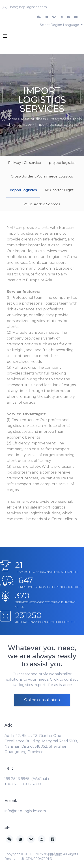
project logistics (62, 163)
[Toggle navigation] (5, 36)
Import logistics (23, 190)
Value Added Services (42, 204)
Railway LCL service (25, 163)
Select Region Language (60, 25)
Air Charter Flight (59, 190)
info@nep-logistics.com (24, 7)
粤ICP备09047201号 (37, 859)
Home (12, 119)
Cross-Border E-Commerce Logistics (42, 176)
